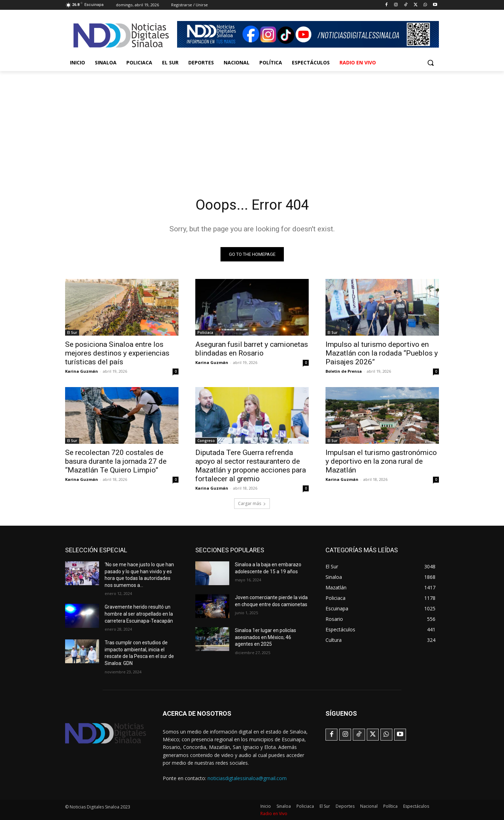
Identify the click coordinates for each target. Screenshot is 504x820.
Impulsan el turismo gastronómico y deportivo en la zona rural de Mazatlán (381, 461)
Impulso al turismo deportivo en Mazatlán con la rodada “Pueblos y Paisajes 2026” (382, 353)
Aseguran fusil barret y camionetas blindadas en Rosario (252, 349)
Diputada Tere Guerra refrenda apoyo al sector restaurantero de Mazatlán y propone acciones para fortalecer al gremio (251, 466)
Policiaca (205, 332)
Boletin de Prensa (344, 371)
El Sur (72, 332)
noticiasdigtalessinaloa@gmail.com (247, 778)
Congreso (206, 441)
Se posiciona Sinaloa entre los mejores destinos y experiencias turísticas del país (117, 353)
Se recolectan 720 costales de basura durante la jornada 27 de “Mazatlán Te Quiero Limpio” (116, 461)
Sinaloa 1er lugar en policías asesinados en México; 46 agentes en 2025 (265, 637)
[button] (430, 63)
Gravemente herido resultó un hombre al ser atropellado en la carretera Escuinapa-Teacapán (139, 614)
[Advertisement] (252, 124)
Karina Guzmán (82, 371)
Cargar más (252, 503)
